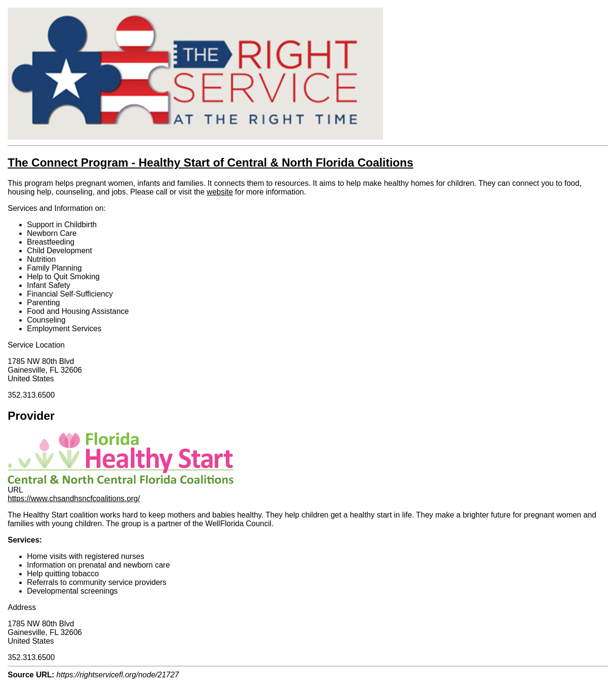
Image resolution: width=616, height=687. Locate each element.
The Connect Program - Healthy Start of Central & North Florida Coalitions (211, 162)
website (220, 192)
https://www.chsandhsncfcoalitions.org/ (74, 499)
